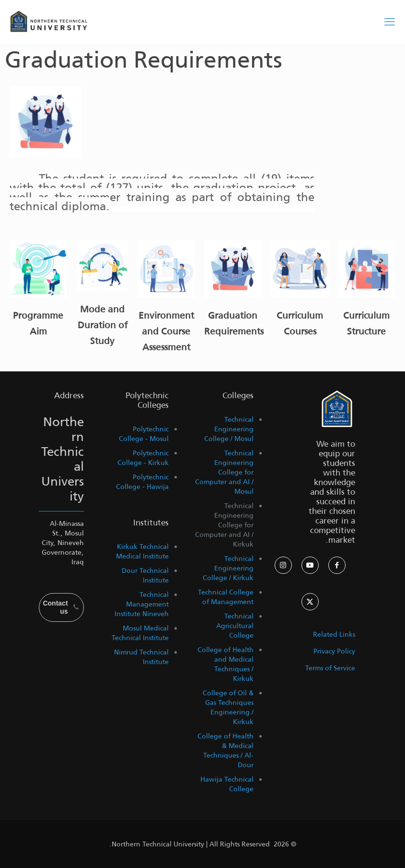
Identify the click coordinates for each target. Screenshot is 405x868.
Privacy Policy (334, 651)
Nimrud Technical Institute (141, 657)
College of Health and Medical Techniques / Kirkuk (226, 664)
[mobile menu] (390, 22)
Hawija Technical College (227, 784)
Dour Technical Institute (145, 575)
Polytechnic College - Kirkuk (143, 458)
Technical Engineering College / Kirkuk (228, 568)
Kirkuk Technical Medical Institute (142, 551)
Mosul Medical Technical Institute (140, 633)
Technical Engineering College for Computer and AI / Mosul (224, 472)
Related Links (334, 634)
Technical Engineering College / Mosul (229, 429)
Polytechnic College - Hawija (142, 482)
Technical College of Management (226, 597)
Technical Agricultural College (235, 626)
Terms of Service (330, 668)
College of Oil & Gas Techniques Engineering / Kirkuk (228, 707)
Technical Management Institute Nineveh (142, 604)
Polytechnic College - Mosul (144, 434)
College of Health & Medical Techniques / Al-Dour (226, 750)
